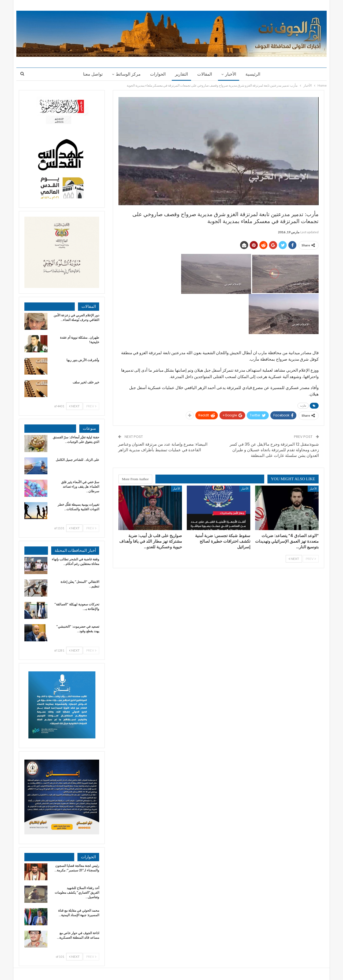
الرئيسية (253, 74)
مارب (303, 406)
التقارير (181, 74)
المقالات (205, 74)
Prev (311, 559)
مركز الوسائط (128, 74)
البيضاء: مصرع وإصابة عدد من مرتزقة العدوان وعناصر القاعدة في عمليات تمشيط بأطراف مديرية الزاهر (163, 447)
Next (294, 559)
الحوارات (158, 74)
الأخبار (231, 74)
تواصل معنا (93, 74)
